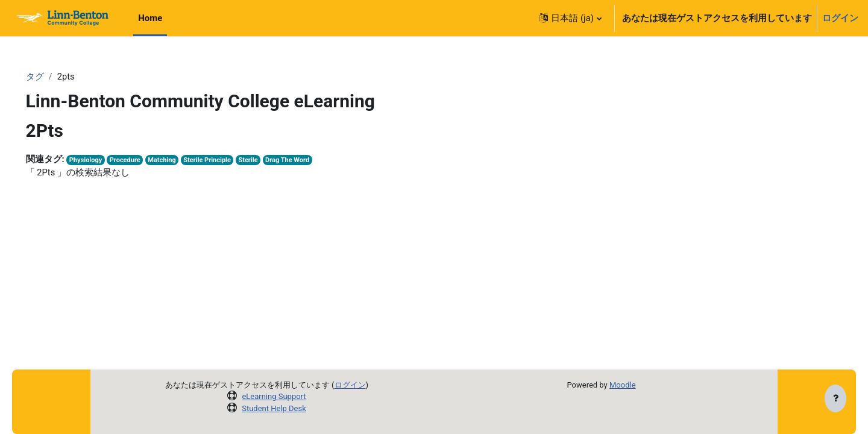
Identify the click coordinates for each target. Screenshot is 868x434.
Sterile (270, 161)
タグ (52, 77)
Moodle (623, 385)
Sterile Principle (228, 161)
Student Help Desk (274, 408)
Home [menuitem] (150, 18)
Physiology (103, 161)
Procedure (143, 161)
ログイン (840, 18)
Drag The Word (310, 161)
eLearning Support (274, 396)
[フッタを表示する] (835, 399)
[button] (570, 18)
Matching (181, 161)
